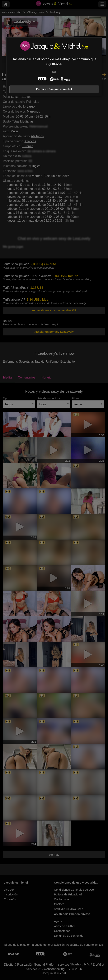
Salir (54, 72)
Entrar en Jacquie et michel (54, 89)
